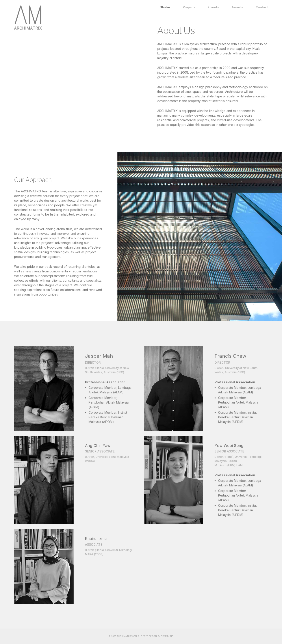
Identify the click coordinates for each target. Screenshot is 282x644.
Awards (237, 7)
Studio (165, 7)
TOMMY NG (167, 636)
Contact (262, 7)
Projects (189, 7)
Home (84, 18)
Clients (214, 7)
